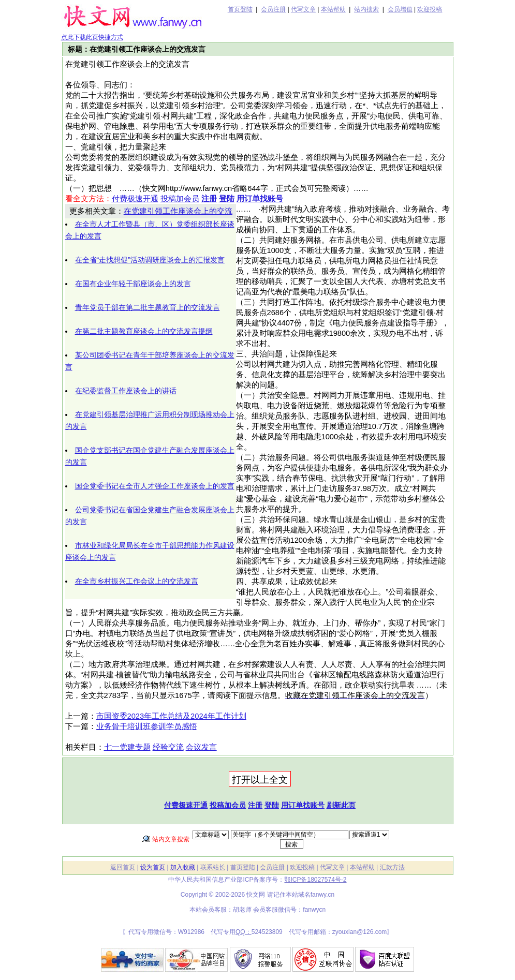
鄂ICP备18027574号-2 (315, 880)
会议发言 (201, 747)
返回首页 (123, 867)
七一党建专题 (127, 747)
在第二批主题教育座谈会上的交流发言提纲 (144, 331)
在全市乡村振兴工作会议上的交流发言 (137, 581)
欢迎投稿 (430, 9)
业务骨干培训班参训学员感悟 (147, 726)
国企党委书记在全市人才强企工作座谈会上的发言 (155, 486)
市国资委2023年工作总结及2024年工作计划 (171, 716)
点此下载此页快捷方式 (92, 37)
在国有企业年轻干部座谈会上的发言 (133, 284)
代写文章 (303, 9)
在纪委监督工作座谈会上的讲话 (126, 391)
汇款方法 (392, 867)
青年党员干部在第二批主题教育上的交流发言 (148, 307)
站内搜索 (366, 9)
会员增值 (400, 9)
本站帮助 (333, 9)
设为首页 (153, 867)
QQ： (244, 932)
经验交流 (168, 747)
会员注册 (273, 9)
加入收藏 (183, 867)
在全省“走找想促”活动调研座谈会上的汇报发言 (150, 260)
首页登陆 (240, 9)
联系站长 (213, 867)
